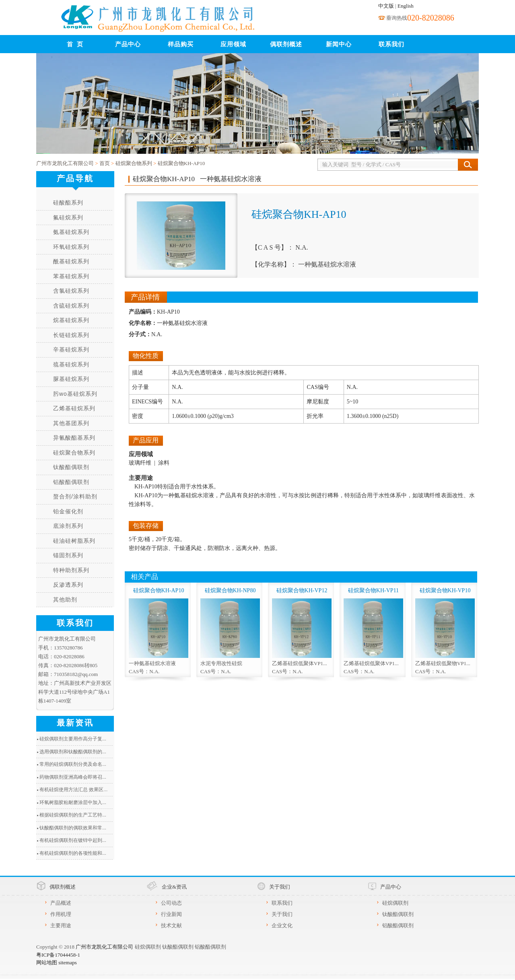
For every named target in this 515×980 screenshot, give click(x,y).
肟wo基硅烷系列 (75, 394)
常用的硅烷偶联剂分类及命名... (73, 764)
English (406, 6)
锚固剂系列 (68, 555)
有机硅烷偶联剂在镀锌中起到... (73, 840)
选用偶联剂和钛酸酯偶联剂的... (73, 752)
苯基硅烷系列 (71, 276)
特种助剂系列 (71, 570)
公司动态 (171, 903)
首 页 (75, 44)
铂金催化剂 (68, 511)
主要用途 (61, 925)
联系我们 (391, 44)
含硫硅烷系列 (71, 306)
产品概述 (61, 903)
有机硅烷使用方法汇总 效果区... (73, 790)
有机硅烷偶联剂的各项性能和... (73, 853)
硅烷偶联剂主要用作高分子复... (73, 739)
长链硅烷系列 (71, 335)
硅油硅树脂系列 (74, 541)
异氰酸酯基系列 (74, 438)
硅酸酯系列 (68, 203)
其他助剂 (65, 600)
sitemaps (68, 962)
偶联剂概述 (286, 44)
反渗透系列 (68, 585)
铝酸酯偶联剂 (71, 482)
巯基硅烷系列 (71, 364)
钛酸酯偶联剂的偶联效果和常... (73, 828)
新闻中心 (339, 44)
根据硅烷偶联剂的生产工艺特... (73, 815)
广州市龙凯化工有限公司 (65, 163)
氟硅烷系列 (68, 217)
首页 (105, 163)
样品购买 (181, 44)
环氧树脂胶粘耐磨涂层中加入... (73, 802)
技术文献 (171, 925)
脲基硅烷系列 (71, 379)
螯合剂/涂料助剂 (75, 496)
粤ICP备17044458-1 (58, 955)
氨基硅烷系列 (71, 232)
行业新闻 (171, 914)
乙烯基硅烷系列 (74, 408)
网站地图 (47, 962)
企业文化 (282, 925)
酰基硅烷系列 (71, 261)
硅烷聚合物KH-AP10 (181, 163)
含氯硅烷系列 (71, 291)
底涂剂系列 (68, 526)
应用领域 (233, 44)
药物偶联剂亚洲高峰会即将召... (73, 777)
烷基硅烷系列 (71, 320)
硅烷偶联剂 (395, 903)
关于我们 (282, 914)
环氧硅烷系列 (71, 247)
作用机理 (61, 914)
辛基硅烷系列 (71, 349)
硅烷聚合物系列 (134, 163)
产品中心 (128, 44)
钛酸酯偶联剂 (71, 467)
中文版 (386, 6)
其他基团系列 (71, 423)
